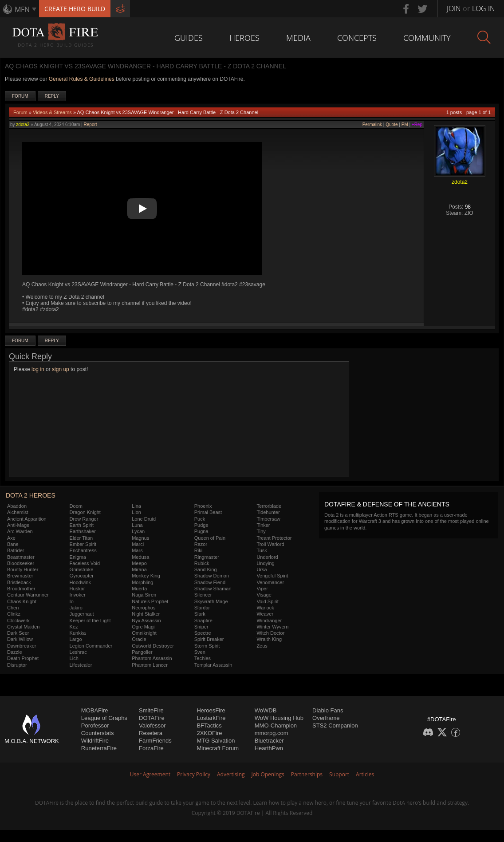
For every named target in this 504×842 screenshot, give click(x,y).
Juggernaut (82, 614)
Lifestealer (81, 665)
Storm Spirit (207, 646)
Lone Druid (144, 519)
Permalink (372, 125)
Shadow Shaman (213, 589)
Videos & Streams (52, 112)
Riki (198, 550)
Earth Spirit (82, 525)
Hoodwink (80, 582)
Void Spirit (268, 601)
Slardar (202, 608)
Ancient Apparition (27, 519)
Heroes (244, 38)
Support (339, 774)
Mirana (139, 569)
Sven (200, 652)
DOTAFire (152, 718)
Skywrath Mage (211, 601)
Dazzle (15, 652)
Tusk (262, 550)
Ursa (262, 569)
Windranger (269, 621)
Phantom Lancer (150, 665)
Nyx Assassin (146, 621)
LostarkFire (211, 718)
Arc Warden (20, 531)
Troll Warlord (270, 544)
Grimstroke (82, 569)
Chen (13, 608)
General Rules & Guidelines (82, 79)
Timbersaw (268, 519)
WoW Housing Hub (279, 718)
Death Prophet (23, 658)
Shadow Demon (212, 576)
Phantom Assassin (152, 658)
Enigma (78, 557)
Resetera (151, 733)
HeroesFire (211, 710)
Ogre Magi (143, 627)
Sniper (201, 627)
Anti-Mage (18, 525)
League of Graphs (104, 718)
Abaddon (17, 506)
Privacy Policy (194, 774)
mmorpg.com (272, 733)
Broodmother (21, 589)
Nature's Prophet (150, 601)
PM (405, 125)
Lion (136, 512)
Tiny (261, 531)
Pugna (201, 531)
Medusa (140, 557)
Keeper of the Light (90, 621)
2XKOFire (209, 733)
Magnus (140, 538)
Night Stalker (146, 614)
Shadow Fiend (210, 582)
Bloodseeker (21, 563)
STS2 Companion (335, 725)
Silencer (203, 595)
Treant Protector (274, 538)
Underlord (267, 557)
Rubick (202, 563)
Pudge (201, 525)
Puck (200, 519)
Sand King (206, 569)
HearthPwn (269, 748)
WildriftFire (95, 741)
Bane (13, 544)
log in (38, 369)
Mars (137, 550)
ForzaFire (151, 748)
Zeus (262, 646)
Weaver (265, 614)
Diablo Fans (328, 710)
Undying (265, 563)
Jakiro (76, 608)
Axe (11, 538)
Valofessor (152, 725)
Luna (137, 525)
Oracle (139, 639)
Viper (262, 589)
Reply (52, 96)
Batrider (16, 550)
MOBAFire (95, 710)
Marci (138, 544)
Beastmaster (21, 557)
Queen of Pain (210, 538)
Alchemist (18, 512)
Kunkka (78, 633)
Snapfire (203, 621)
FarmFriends (155, 741)
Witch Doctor (270, 633)
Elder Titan (81, 538)
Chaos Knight (22, 601)
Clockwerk (18, 621)
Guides (189, 38)
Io (72, 601)
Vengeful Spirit (272, 576)
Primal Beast (208, 512)
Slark (200, 614)
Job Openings (268, 774)
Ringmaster (207, 557)
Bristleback (19, 582)
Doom (76, 506)
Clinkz (14, 614)
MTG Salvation (216, 741)
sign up (61, 369)
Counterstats (98, 733)
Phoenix (203, 506)
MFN (22, 9)
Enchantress (83, 550)
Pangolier (142, 652)
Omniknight (144, 633)
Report (91, 125)
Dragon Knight (85, 512)
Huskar (77, 589)
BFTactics (209, 725)
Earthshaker (83, 531)
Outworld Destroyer (153, 646)
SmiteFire (151, 710)
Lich (74, 658)
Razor (201, 544)
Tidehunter (268, 512)
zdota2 (23, 125)
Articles (365, 774)
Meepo (139, 563)
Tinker (263, 525)
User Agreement (150, 774)
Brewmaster (20, 576)
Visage (264, 595)
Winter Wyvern (272, 627)
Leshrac (78, 652)
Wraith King (269, 639)
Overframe (326, 718)
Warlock (265, 608)
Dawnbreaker (22, 646)
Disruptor (17, 665)
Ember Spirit (83, 544)
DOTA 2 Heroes (31, 495)
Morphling (142, 582)
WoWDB (266, 710)
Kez (74, 627)
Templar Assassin (213, 665)
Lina (136, 506)
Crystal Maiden (23, 627)
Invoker (78, 595)
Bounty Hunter (23, 569)
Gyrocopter (82, 576)
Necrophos (144, 608)
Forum (20, 96)
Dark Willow (20, 639)
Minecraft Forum (218, 748)
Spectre (203, 633)
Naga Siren (144, 595)
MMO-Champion (276, 725)
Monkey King (146, 576)
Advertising (231, 774)
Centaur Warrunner (28, 595)
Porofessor (95, 725)
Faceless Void (85, 563)
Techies (203, 658)
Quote (392, 125)
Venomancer (270, 582)
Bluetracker (269, 741)
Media (298, 38)
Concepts (357, 38)
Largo (76, 639)
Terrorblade (269, 506)
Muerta (139, 589)
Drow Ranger (84, 519)
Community (427, 38)
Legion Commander (91, 646)
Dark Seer (18, 633)
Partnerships (307, 774)
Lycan (138, 531)
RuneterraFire (99, 748)
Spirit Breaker (209, 639)
